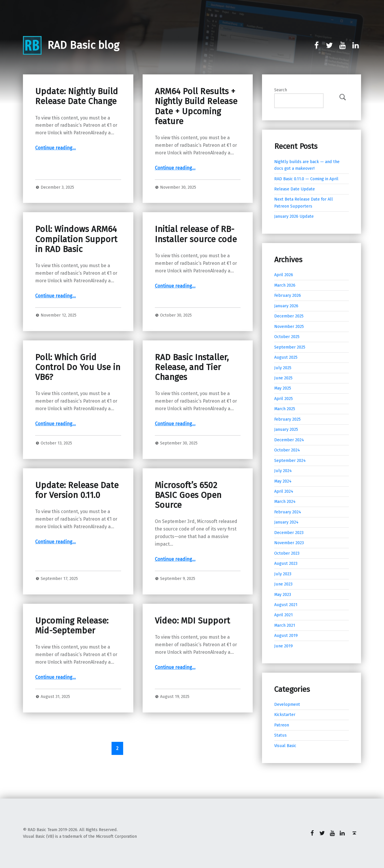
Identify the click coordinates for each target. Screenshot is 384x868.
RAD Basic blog (83, 45)
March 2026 (285, 285)
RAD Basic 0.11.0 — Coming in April (306, 179)
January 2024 (286, 522)
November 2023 (289, 543)
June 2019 (283, 646)
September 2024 (290, 460)
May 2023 (283, 594)
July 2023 (283, 574)
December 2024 (289, 440)
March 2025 (285, 409)
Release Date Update (295, 189)
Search (281, 90)
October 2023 (287, 553)
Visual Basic (285, 746)
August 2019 (286, 635)
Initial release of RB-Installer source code (196, 234)
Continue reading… (55, 148)
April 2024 (284, 491)
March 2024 (285, 501)
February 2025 (287, 419)
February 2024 (288, 512)
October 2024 (287, 450)
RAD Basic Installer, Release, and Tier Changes (192, 367)
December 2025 (289, 316)
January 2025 (286, 429)
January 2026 (286, 306)
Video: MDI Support (192, 621)
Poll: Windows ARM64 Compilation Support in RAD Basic (76, 239)
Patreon (282, 725)
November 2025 (289, 326)
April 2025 (283, 399)
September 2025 (290, 347)
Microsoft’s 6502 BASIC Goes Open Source (188, 495)
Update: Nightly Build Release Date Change (77, 96)
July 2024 (283, 471)
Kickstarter (285, 715)
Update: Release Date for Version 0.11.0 (77, 490)
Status (280, 735)
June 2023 (283, 584)
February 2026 (288, 295)
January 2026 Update (294, 216)
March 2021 (285, 625)
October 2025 (287, 337)
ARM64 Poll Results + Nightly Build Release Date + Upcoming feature (196, 106)
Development (287, 704)
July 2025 (283, 368)
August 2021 (286, 605)
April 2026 (284, 275)
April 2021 (283, 615)
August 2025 (286, 357)
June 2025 (283, 378)
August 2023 (286, 563)
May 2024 (283, 481)
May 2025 (283, 388)
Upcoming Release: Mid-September (72, 626)
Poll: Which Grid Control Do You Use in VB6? (78, 367)
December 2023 (289, 533)
